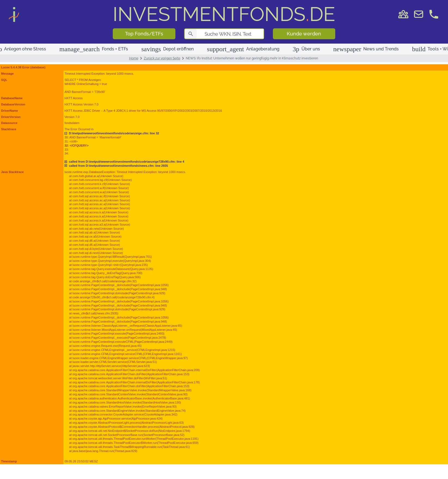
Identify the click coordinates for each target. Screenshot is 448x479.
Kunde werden (304, 34)
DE (224, 14)
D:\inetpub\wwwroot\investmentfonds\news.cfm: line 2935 (118, 166)
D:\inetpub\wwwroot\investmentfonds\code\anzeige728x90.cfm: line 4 (127, 162)
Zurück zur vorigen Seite (162, 58)
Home (134, 58)
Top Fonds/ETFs (144, 34)
